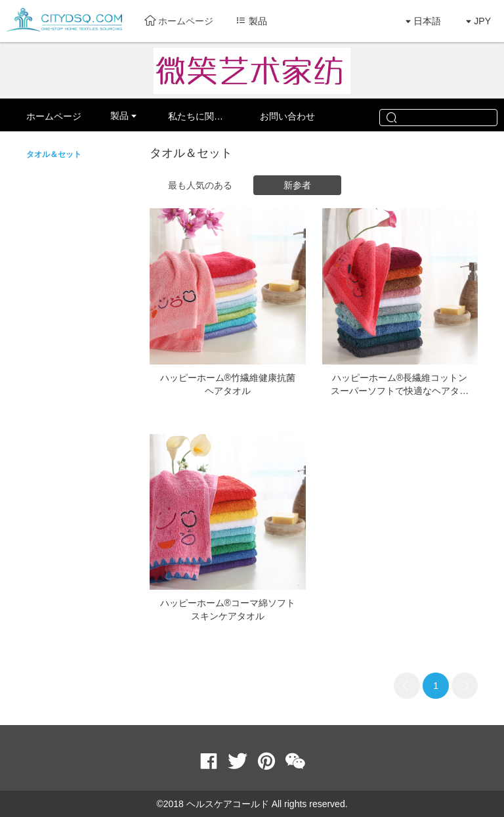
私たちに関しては (205, 116)
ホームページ (179, 21)
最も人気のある (200, 185)
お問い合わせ (287, 116)
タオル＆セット (54, 154)
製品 (119, 116)
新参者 (297, 185)
